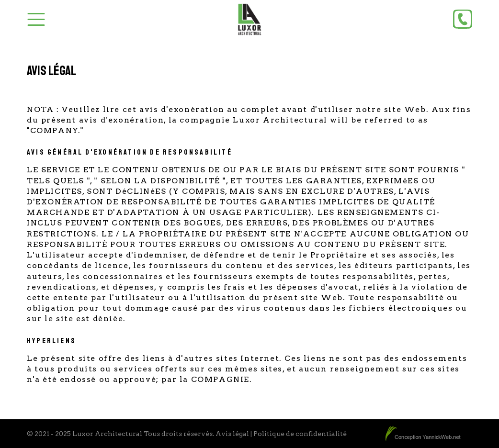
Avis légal (232, 434)
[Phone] (463, 19)
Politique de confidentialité (300, 434)
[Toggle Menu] (36, 19)
